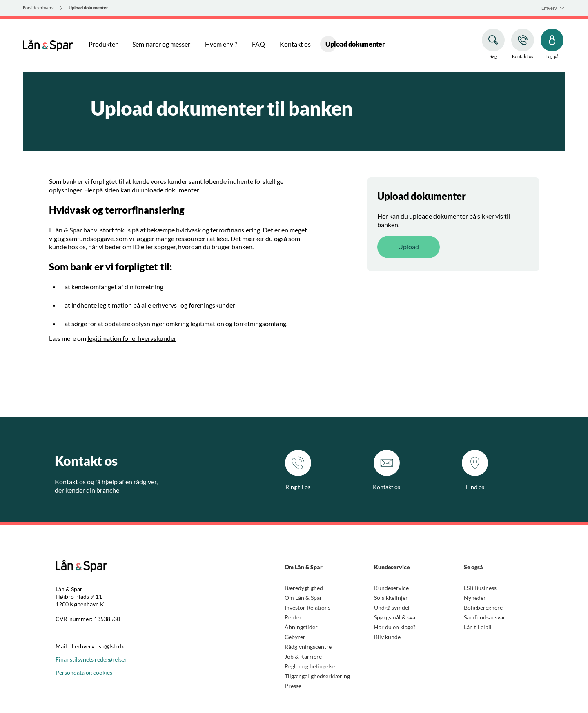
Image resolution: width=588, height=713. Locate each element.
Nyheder (475, 598)
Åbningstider (301, 627)
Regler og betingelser (311, 666)
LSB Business (480, 588)
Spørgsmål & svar (396, 617)
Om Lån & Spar (303, 598)
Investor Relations (307, 607)
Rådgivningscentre (308, 647)
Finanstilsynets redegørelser (91, 659)
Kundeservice (391, 588)
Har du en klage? (395, 627)
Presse (293, 686)
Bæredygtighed (304, 588)
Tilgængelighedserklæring (317, 676)
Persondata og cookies (84, 672)
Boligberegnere (483, 607)
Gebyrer (295, 637)
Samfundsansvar (485, 617)
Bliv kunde (387, 637)
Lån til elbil (478, 627)
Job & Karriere (303, 656)
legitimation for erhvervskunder (132, 338)
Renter (293, 617)
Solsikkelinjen (391, 598)
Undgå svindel (392, 607)
